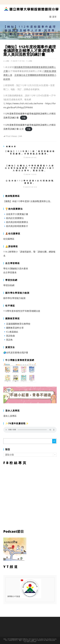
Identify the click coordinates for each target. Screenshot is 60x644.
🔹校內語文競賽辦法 (14, 218)
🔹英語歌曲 (9, 336)
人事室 (7, 61)
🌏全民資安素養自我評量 (16, 353)
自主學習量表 (10, 272)
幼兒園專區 (9, 239)
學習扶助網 (9, 285)
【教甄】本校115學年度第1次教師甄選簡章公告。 (28, 201)
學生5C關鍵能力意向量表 (16, 268)
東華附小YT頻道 (24, 597)
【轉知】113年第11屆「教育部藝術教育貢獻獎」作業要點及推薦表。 (30, 152)
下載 (24, 118)
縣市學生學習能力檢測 (14, 298)
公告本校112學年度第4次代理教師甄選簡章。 (30, 182)
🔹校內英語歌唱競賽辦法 (16, 222)
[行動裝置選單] (53, 17)
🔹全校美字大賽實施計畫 (16, 214)
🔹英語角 (8, 340)
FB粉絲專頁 (30, 497)
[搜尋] (54, 441)
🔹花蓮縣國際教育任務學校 (17, 324)
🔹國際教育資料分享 (14, 328)
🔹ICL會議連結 (11, 332)
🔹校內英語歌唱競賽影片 (16, 226)
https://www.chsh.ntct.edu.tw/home (25, 103)
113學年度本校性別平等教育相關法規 (22, 311)
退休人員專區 (10, 416)
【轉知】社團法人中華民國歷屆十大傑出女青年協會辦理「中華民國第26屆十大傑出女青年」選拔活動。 (30, 168)
